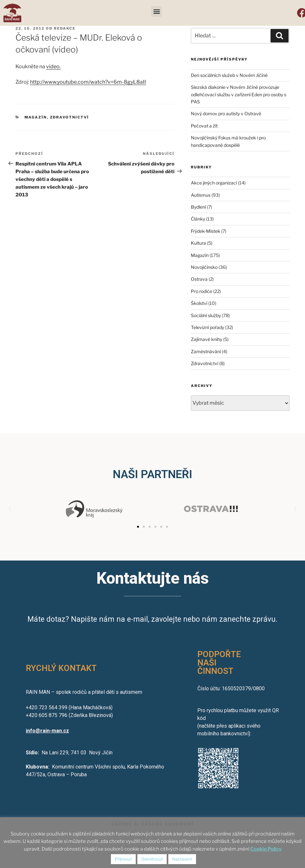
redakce (65, 28)
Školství (199, 303)
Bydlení (198, 207)
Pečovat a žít (204, 126)
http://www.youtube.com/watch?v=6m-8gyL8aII (88, 82)
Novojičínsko (204, 267)
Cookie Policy (266, 849)
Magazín (36, 117)
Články (198, 219)
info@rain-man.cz (47, 731)
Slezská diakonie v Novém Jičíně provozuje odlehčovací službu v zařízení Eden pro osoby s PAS (239, 94)
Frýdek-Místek (206, 231)
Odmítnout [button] (152, 859)
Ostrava (199, 279)
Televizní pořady (207, 327)
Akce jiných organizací (214, 183)
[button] (157, 11)
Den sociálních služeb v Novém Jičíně (229, 75)
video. (53, 66)
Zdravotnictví (70, 117)
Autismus (201, 195)
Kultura (198, 243)
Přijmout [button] (123, 859)
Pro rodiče (202, 291)
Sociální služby (206, 315)
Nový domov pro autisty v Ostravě (226, 113)
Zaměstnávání (206, 351)
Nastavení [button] (182, 859)
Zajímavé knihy (207, 339)
